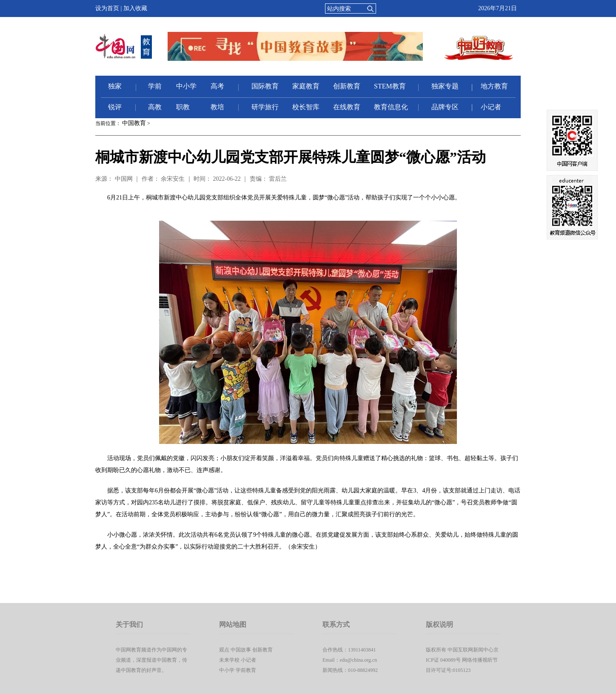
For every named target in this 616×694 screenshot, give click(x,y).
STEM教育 (390, 86)
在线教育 (347, 107)
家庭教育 (306, 86)
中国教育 (134, 123)
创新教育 (347, 86)
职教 (183, 107)
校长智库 (306, 107)
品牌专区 (445, 107)
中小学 (186, 86)
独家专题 (445, 86)
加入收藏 (135, 8)
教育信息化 (391, 107)
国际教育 (265, 86)
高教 (155, 107)
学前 (155, 86)
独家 (115, 86)
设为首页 (107, 8)
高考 (217, 86)
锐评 (115, 107)
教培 (217, 107)
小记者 (491, 107)
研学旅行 (265, 107)
